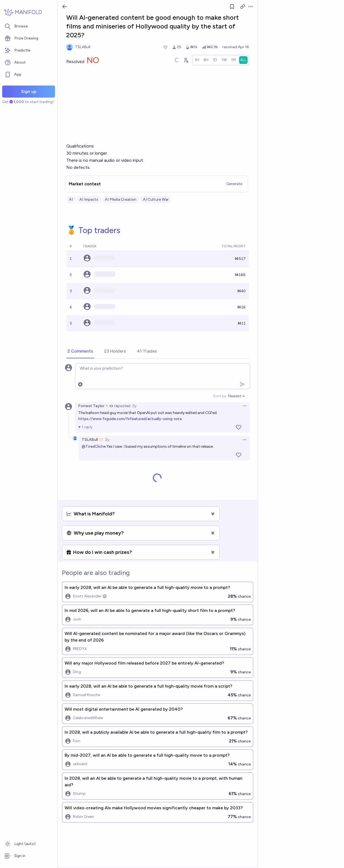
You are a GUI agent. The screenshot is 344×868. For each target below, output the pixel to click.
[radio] (197, 60)
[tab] (80, 351)
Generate (234, 184)
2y (134, 406)
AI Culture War (156, 199)
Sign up (29, 91)
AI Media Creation (121, 199)
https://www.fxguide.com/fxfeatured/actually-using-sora (130, 419)
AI (71, 199)
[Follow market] (232, 7)
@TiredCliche (94, 446)
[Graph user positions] (186, 60)
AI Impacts (89, 199)
